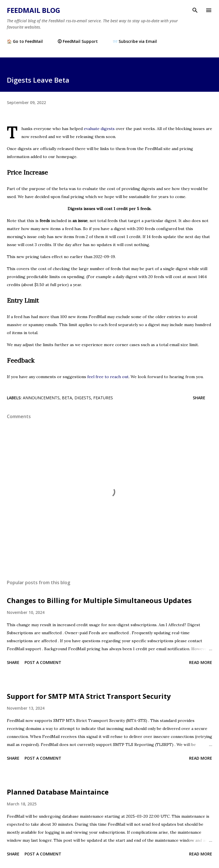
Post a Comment (43, 662)
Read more (201, 662)
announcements (41, 398)
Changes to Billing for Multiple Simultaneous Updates (99, 600)
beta (67, 398)
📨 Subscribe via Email (135, 41)
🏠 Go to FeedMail (25, 41)
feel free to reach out (108, 377)
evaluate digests (99, 129)
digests (83, 398)
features (103, 398)
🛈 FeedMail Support (78, 41)
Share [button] (199, 398)
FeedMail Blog (34, 10)
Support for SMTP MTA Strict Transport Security (89, 696)
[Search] (195, 10)
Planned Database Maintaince (58, 792)
